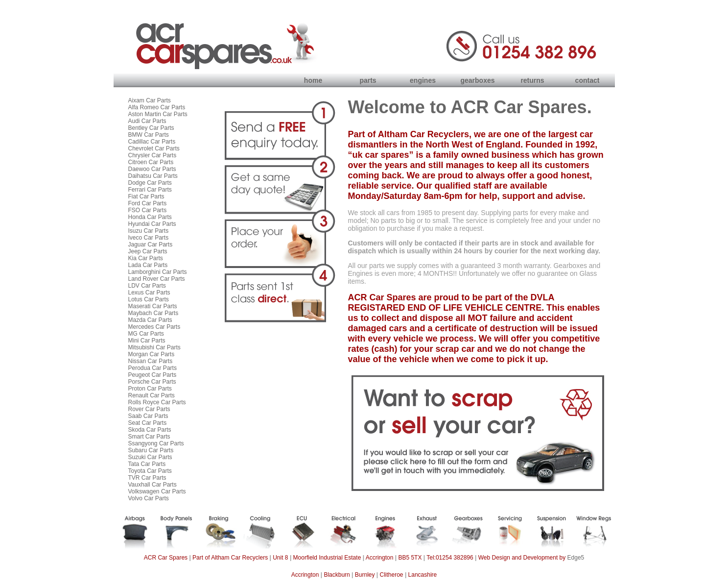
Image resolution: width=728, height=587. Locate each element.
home (313, 80)
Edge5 (576, 558)
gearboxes (477, 80)
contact (587, 80)
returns (532, 80)
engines (423, 80)
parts (368, 80)
